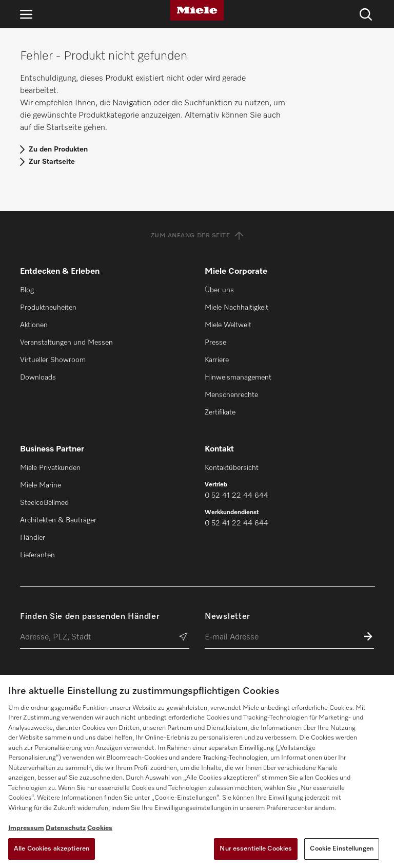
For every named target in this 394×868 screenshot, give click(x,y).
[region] (197, 771)
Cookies (100, 828)
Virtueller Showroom (53, 360)
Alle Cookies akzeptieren (52, 849)
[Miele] (197, 10)
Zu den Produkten (58, 149)
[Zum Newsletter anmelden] (368, 638)
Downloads (38, 378)
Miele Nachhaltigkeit (237, 308)
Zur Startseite (52, 162)
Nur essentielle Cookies (256, 849)
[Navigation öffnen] (26, 14)
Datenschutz (66, 828)
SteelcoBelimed (44, 503)
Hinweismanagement (238, 378)
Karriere (217, 360)
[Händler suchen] (183, 638)
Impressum (26, 828)
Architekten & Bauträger (58, 520)
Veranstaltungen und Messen (66, 343)
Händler (33, 538)
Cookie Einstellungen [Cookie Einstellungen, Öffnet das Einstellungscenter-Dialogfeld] (342, 849)
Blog (27, 290)
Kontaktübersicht (232, 468)
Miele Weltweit (228, 325)
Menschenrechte (231, 395)
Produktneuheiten (48, 308)
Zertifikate (220, 412)
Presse (215, 343)
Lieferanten (37, 555)
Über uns (219, 290)
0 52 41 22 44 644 (237, 496)
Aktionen (34, 325)
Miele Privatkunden (50, 468)
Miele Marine (41, 485)
